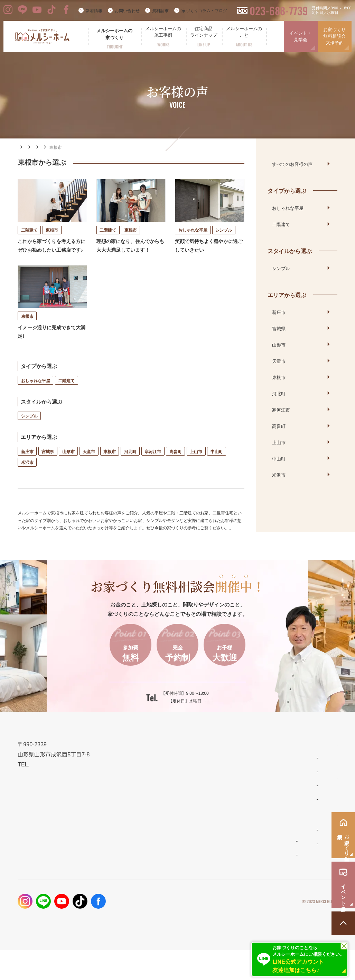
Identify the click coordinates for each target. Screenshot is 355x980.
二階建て (66, 395)
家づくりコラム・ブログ (204, 11)
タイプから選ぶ (287, 190)
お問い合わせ (127, 11)
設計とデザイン (129, 807)
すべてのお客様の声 (292, 164)
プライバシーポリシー (268, 931)
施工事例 (47, 147)
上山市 (196, 466)
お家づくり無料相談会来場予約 (334, 36)
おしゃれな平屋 (36, 395)
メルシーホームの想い (137, 790)
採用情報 (270, 873)
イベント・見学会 (301, 37)
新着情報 (94, 11)
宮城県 (48, 466)
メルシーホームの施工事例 (142, 857)
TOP (116, 774)
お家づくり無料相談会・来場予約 (298, 807)
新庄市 (27, 466)
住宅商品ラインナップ (216, 774)
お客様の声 (75, 147)
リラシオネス (206, 816)
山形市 (68, 466)
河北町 (130, 466)
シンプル (29, 430)
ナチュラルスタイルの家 (216, 802)
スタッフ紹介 (206, 874)
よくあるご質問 (208, 860)
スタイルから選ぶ (290, 251)
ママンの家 (204, 829)
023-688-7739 (279, 11)
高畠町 (176, 466)
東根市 (110, 466)
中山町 (217, 466)
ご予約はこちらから (173, 702)
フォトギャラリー (131, 871)
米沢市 (27, 477)
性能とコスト (127, 823)
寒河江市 (153, 466)
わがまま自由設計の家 (214, 788)
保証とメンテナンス (134, 840)
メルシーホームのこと (216, 846)
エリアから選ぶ (109, 147)
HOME (24, 147)
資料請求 (160, 11)
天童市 (89, 466)
